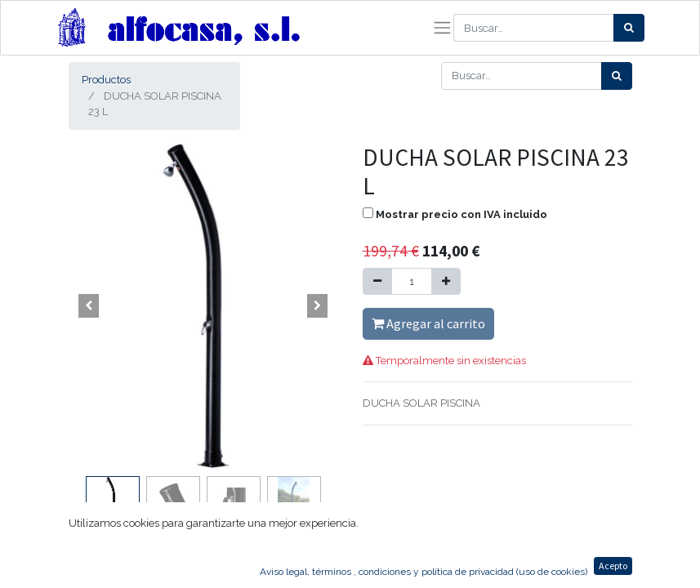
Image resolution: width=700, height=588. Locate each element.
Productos (106, 80)
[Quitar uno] (377, 282)
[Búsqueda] (629, 28)
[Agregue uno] (446, 282)
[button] (89, 306)
